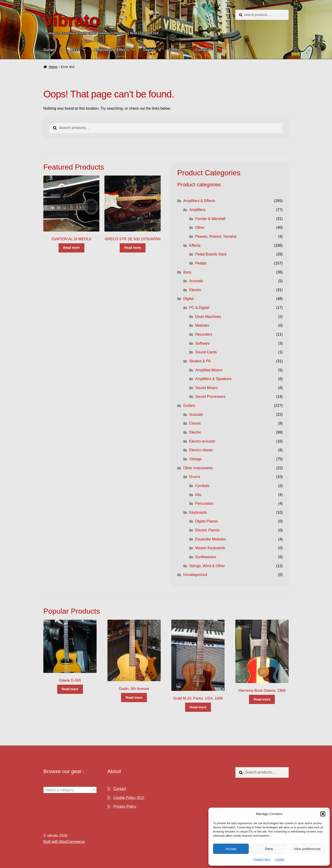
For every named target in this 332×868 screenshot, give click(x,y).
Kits (198, 495)
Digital (149, 50)
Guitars (50, 50)
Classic (195, 423)
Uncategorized (195, 575)
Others (175, 50)
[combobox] (70, 790)
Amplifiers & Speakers (213, 379)
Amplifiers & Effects (111, 50)
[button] (323, 814)
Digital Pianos (207, 521)
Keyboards (198, 512)
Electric (195, 290)
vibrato (71, 20)
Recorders (204, 334)
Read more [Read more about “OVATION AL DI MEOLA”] (71, 248)
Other (200, 227)
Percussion (204, 503)
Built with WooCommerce (64, 842)
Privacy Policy (125, 806)
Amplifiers (197, 210)
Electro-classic (201, 450)
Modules (202, 325)
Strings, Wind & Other (207, 566)
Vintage (196, 459)
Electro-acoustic (202, 441)
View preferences (307, 849)
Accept (231, 849)
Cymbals (202, 486)
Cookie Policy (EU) (129, 798)
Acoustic (196, 281)
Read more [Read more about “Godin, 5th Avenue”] (134, 698)
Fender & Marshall (210, 219)
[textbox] (70, 790)
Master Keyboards (210, 548)
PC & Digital (199, 308)
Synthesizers (206, 557)
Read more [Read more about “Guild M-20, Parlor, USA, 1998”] (198, 707)
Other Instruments (198, 468)
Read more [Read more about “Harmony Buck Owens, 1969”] (262, 699)
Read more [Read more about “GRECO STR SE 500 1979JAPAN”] (133, 248)
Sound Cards (206, 352)
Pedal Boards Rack (211, 254)
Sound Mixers (207, 388)
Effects (195, 245)
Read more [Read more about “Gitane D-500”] (70, 689)
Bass (75, 50)
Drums (195, 477)
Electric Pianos (207, 530)
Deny (269, 849)
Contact (280, 859)
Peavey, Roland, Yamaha (216, 236)
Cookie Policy (262, 859)
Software (203, 343)
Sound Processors (210, 397)
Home (53, 67)
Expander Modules (211, 539)
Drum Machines (208, 317)
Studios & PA (200, 361)
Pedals (201, 263)
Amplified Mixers (209, 370)
